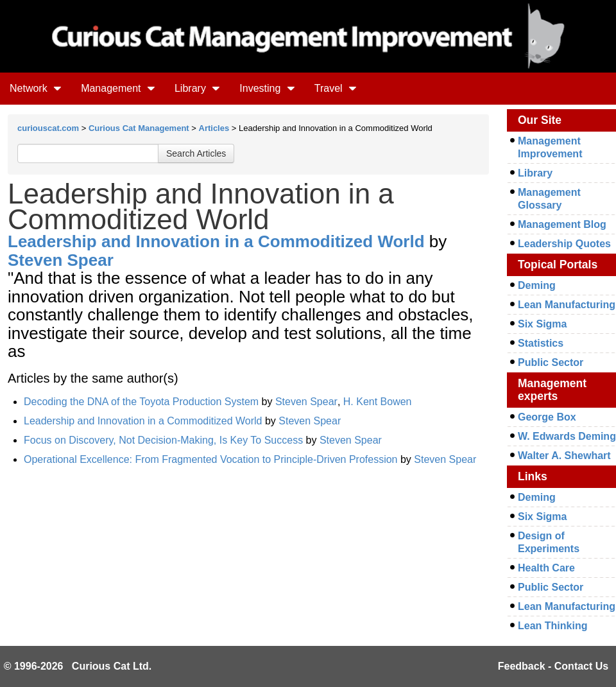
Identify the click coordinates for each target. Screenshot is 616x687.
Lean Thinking (552, 626)
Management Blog (562, 224)
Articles (214, 128)
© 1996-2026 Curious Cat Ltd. (78, 666)
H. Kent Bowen (378, 402)
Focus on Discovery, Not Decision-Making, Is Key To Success (163, 440)
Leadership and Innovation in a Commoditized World (216, 241)
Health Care (546, 568)
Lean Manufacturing (567, 305)
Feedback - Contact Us (553, 666)
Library (197, 88)
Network (36, 88)
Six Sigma (542, 324)
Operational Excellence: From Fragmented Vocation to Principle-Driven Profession (211, 459)
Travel (336, 88)
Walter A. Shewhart (564, 456)
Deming (537, 285)
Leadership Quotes (564, 244)
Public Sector (551, 362)
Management (118, 88)
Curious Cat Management (139, 128)
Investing (267, 88)
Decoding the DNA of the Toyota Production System (141, 402)
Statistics (541, 343)
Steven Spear (61, 260)
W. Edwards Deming (567, 436)
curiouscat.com (48, 128)
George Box (547, 417)
